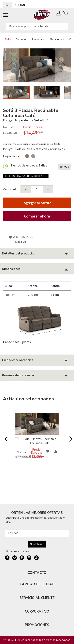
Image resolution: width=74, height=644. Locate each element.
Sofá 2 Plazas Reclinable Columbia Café (40, 441)
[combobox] (37, 26)
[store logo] (42, 15)
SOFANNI (20, 5)
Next (69, 441)
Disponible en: (13, 156)
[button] (11, 65)
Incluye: (9, 149)
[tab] (37, 254)
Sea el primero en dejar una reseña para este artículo (32, 144)
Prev (5, 441)
